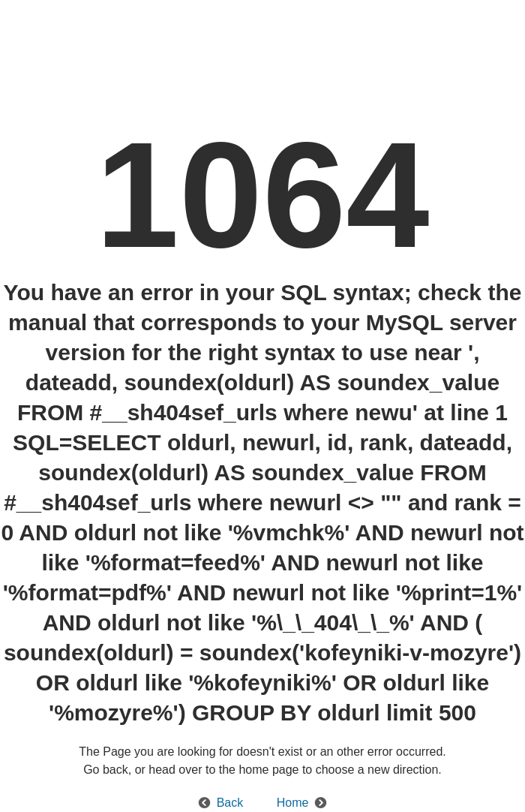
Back (230, 803)
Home (293, 803)
